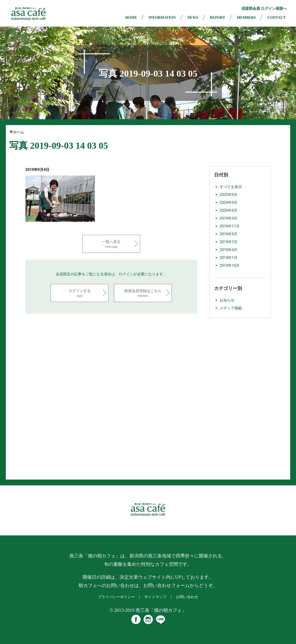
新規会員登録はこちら (143, 293)
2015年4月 (229, 250)
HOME (131, 17)
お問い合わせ (187, 597)
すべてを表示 (231, 187)
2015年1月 (229, 258)
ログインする (80, 293)
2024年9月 (229, 203)
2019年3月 (229, 218)
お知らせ (227, 300)
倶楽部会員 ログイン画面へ (264, 8)
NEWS (193, 17)
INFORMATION (162, 17)
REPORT (217, 17)
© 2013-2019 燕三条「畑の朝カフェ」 (148, 610)
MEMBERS (246, 17)
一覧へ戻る (111, 244)
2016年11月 (230, 226)
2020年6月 (229, 210)
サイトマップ (155, 597)
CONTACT (276, 17)
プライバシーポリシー (116, 597)
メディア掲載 (231, 308)
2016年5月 (229, 234)
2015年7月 (229, 242)
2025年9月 (229, 195)
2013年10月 (230, 265)
